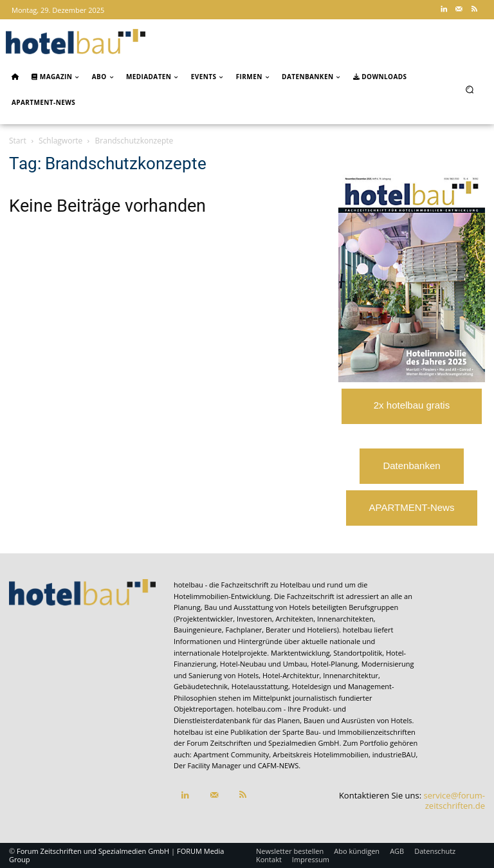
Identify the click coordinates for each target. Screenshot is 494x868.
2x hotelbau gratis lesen (412, 412)
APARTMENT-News (412, 507)
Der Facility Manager (207, 765)
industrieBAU (394, 754)
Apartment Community (232, 754)
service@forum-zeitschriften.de (454, 800)
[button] (470, 89)
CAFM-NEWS (279, 765)
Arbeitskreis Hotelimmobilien (321, 754)
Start (18, 141)
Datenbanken (411, 466)
